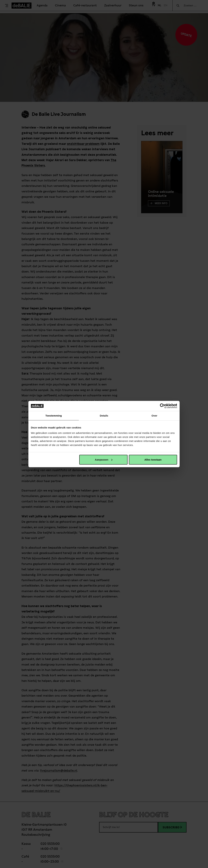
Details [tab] (104, 416)
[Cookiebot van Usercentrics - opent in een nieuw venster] (162, 406)
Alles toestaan (153, 459)
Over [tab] (154, 416)
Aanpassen (104, 459)
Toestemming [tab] (54, 416)
